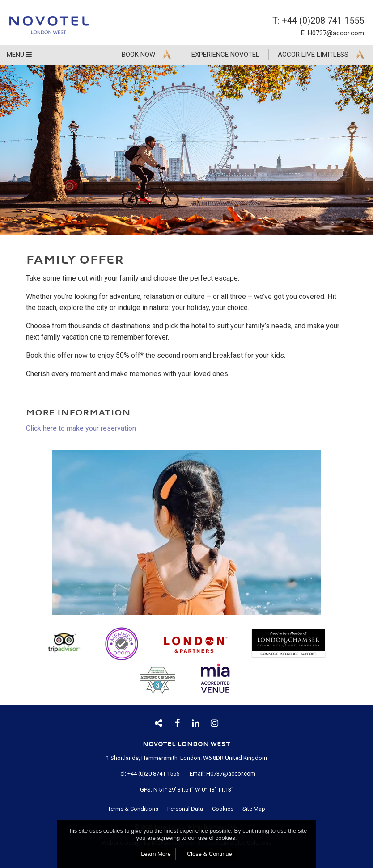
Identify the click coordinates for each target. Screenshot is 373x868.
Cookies (223, 809)
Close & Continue (210, 854)
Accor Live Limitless (313, 55)
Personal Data (185, 809)
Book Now (138, 55)
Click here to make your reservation (81, 428)
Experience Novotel (225, 55)
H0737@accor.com (336, 33)
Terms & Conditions (133, 809)
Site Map (254, 809)
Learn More (156, 854)
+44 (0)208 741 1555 (323, 21)
